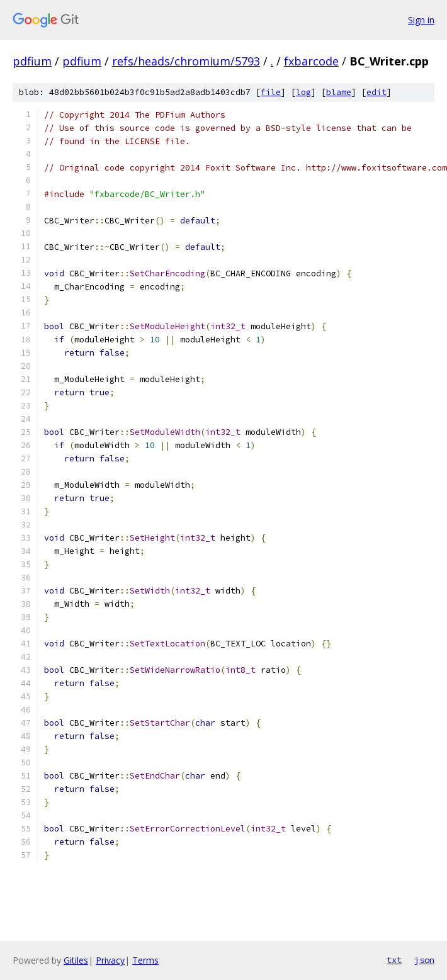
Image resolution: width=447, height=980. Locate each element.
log (303, 92)
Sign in (421, 20)
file (271, 92)
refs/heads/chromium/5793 (186, 61)
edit (376, 92)
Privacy (110, 960)
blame (339, 92)
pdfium (32, 61)
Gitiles (76, 960)
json (424, 960)
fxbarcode (311, 61)
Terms (145, 960)
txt (394, 960)
